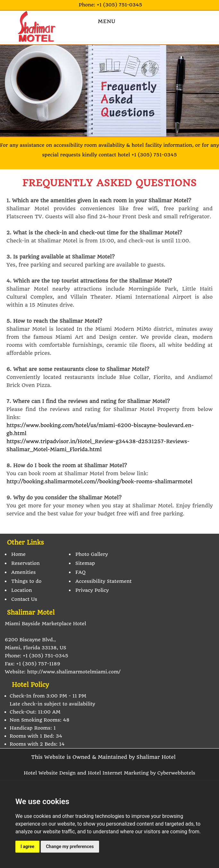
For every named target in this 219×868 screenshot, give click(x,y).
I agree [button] (27, 846)
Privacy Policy (92, 590)
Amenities (23, 572)
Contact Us (24, 599)
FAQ (80, 572)
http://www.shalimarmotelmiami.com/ (74, 672)
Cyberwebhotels (176, 773)
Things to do (26, 581)
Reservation (25, 563)
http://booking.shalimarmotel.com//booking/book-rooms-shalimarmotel (99, 482)
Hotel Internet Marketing (118, 773)
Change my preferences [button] (70, 846)
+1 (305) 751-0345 (120, 5)
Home (18, 554)
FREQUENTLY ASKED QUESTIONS (110, 183)
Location (21, 590)
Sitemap (85, 563)
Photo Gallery (92, 554)
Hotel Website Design (50, 773)
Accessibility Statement (104, 581)
